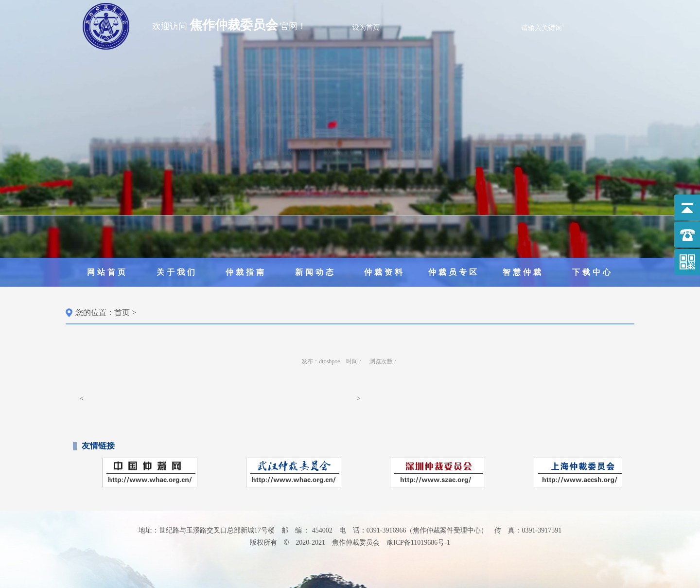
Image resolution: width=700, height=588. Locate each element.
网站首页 (107, 272)
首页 (122, 312)
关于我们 (177, 272)
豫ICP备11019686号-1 (418, 543)
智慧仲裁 (523, 272)
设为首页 (366, 27)
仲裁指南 (246, 272)
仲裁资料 (385, 272)
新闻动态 (315, 272)
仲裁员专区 (454, 272)
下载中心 (593, 272)
